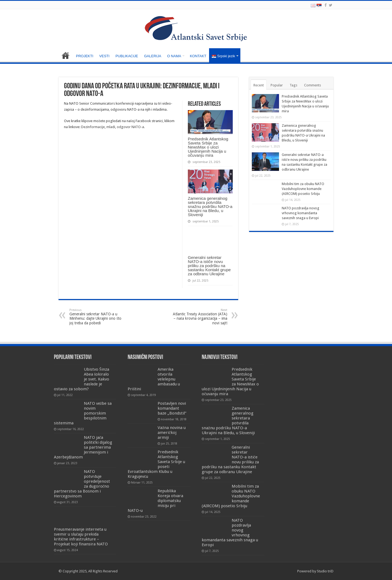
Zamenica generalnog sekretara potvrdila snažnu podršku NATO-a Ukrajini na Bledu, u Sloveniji (210, 206)
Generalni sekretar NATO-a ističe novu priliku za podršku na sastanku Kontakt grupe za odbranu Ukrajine (209, 266)
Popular (277, 85)
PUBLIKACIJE (127, 56)
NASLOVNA (66, 55)
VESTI (105, 56)
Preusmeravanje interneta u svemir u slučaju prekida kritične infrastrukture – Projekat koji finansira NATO (81, 537)
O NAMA (174, 56)
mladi (111, 127)
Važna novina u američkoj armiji (172, 433)
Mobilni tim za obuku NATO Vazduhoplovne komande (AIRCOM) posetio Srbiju (303, 189)
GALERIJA (153, 56)
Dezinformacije (93, 127)
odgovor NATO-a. (131, 127)
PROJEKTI (85, 56)
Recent (259, 85)
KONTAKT (198, 56)
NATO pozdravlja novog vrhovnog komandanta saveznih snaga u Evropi (301, 213)
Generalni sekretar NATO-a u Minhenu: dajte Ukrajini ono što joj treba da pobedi (97, 317)
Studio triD (325, 571)
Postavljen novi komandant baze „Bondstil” (172, 408)
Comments (313, 85)
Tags (293, 85)
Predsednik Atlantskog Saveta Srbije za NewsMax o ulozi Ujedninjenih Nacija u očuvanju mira (208, 147)
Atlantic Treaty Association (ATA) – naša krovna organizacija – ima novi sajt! (199, 317)
